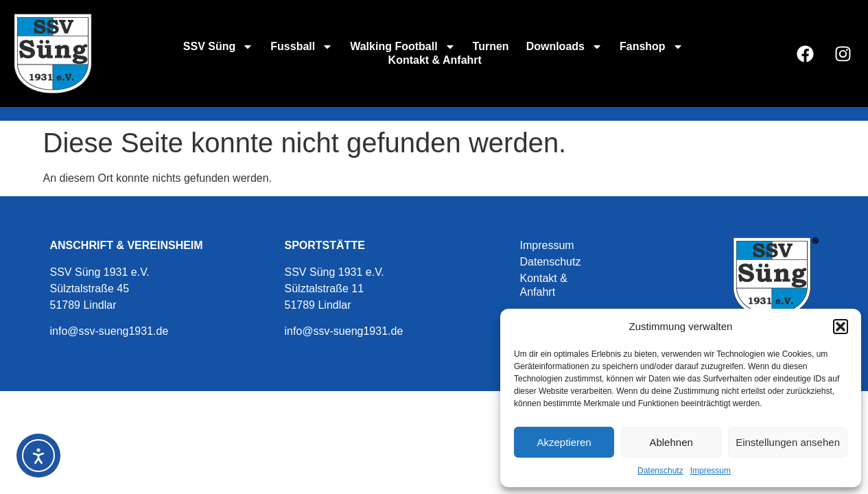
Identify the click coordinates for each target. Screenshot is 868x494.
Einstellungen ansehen (788, 442)
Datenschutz (660, 471)
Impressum (711, 471)
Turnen (491, 46)
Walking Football (402, 47)
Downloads (564, 47)
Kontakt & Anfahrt (435, 60)
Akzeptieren (564, 442)
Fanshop (652, 47)
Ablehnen (671, 442)
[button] (841, 327)
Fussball (302, 47)
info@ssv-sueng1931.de (109, 331)
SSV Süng (218, 47)
